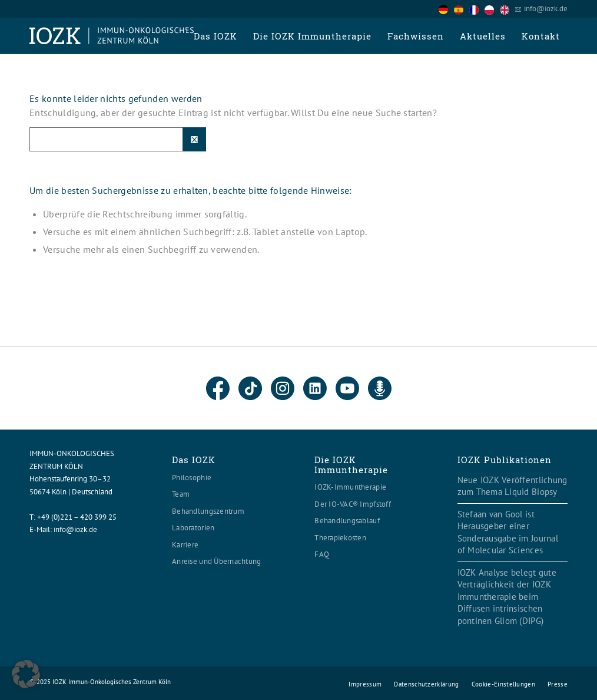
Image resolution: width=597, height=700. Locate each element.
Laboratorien (193, 528)
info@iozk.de (546, 9)
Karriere (185, 545)
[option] (462, 9)
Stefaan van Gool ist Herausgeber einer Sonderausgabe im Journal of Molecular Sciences (508, 532)
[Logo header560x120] (112, 36)
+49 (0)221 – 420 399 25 (77, 517)
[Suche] (118, 139)
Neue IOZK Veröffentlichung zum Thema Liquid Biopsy (513, 486)
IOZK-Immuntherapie (350, 487)
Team (181, 494)
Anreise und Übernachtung (216, 561)
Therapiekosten (340, 538)
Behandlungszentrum (208, 511)
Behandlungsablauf (347, 521)
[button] (26, 674)
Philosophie (192, 478)
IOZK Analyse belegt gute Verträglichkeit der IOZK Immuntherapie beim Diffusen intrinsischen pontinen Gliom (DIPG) (507, 597)
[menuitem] (215, 36)
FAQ (322, 554)
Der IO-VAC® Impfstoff (352, 504)
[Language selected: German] (477, 9)
